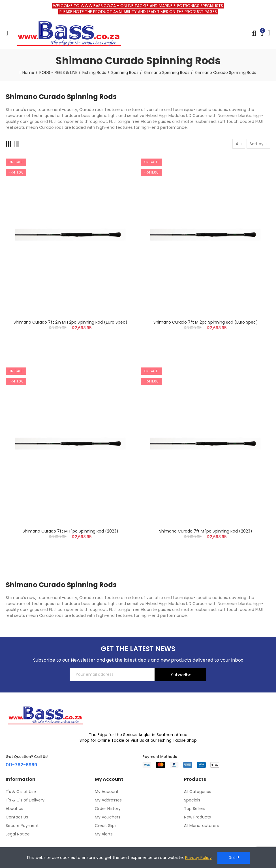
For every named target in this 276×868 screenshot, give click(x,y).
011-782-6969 (21, 765)
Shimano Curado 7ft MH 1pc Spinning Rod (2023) (70, 531)
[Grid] (8, 144)
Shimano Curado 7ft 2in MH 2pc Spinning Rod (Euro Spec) (70, 322)
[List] (17, 144)
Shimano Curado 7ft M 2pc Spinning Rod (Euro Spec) (206, 322)
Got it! (234, 858)
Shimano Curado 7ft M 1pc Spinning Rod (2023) (206, 531)
